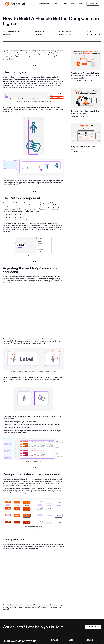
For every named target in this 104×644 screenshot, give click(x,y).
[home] (15, 4)
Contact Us (93, 4)
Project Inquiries (93, 627)
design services (17, 607)
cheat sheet (7, 85)
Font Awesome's (19, 79)
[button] (44, 4)
